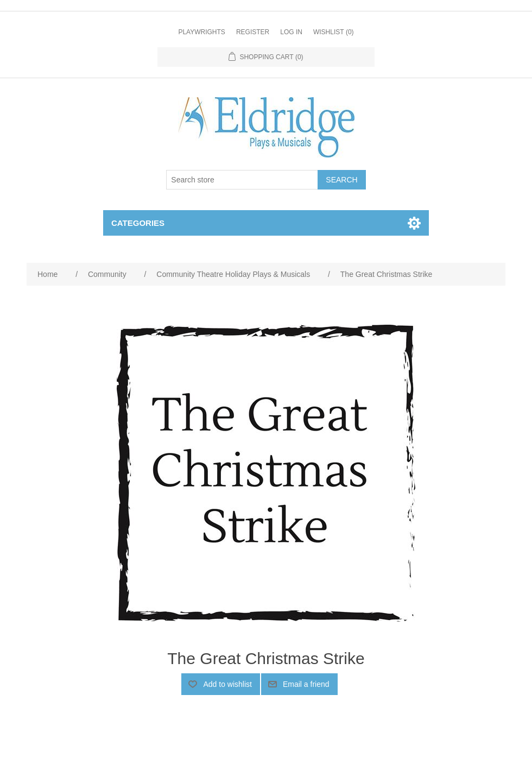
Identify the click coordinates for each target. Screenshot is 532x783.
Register (253, 32)
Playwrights (201, 32)
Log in (291, 32)
